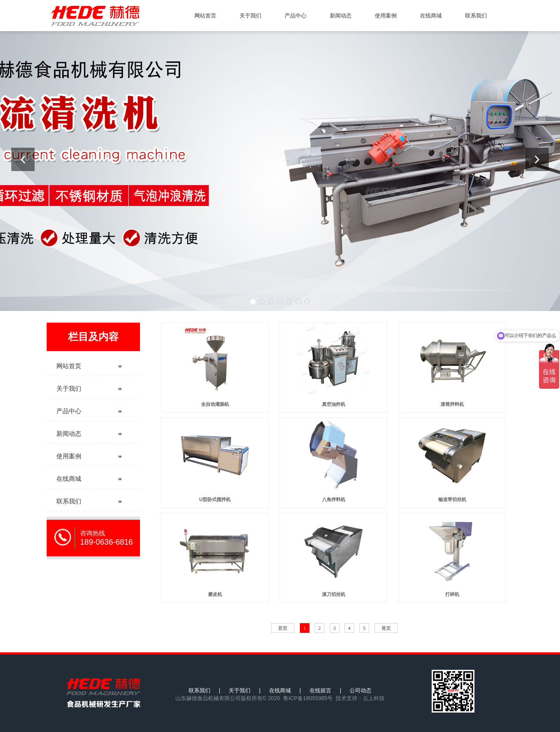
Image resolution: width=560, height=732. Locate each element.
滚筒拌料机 (452, 404)
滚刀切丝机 (334, 594)
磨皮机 (215, 594)
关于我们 (250, 16)
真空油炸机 (334, 404)
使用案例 (386, 16)
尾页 (386, 628)
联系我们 (476, 16)
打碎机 (452, 594)
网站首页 (205, 16)
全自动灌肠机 (215, 404)
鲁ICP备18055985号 (308, 698)
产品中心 (296, 16)
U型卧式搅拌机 (215, 500)
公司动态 (360, 690)
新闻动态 (341, 16)
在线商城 (431, 16)
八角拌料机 (334, 500)
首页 (283, 628)
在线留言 (320, 690)
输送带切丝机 (452, 500)
